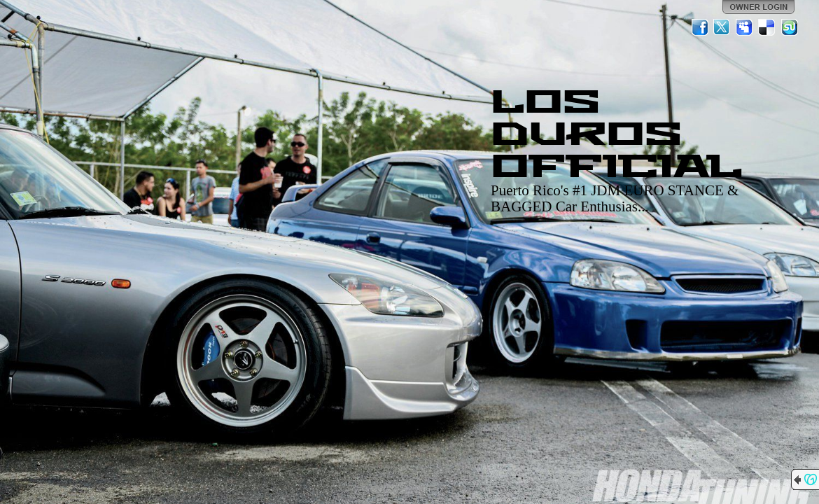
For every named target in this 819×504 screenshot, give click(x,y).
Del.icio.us (767, 27)
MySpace (745, 27)
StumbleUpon (790, 27)
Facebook (700, 27)
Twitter (722, 27)
